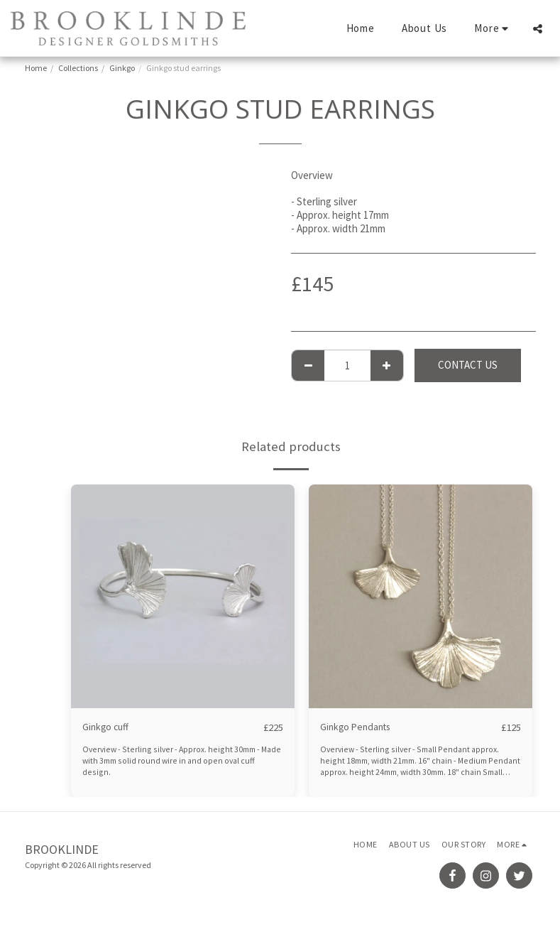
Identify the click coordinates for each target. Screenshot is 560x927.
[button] (538, 28)
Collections (78, 68)
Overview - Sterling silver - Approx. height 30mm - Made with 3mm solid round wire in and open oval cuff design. (183, 755)
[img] (183, 596)
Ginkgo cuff (107, 727)
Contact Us (468, 365)
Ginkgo (122, 68)
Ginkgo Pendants (358, 727)
